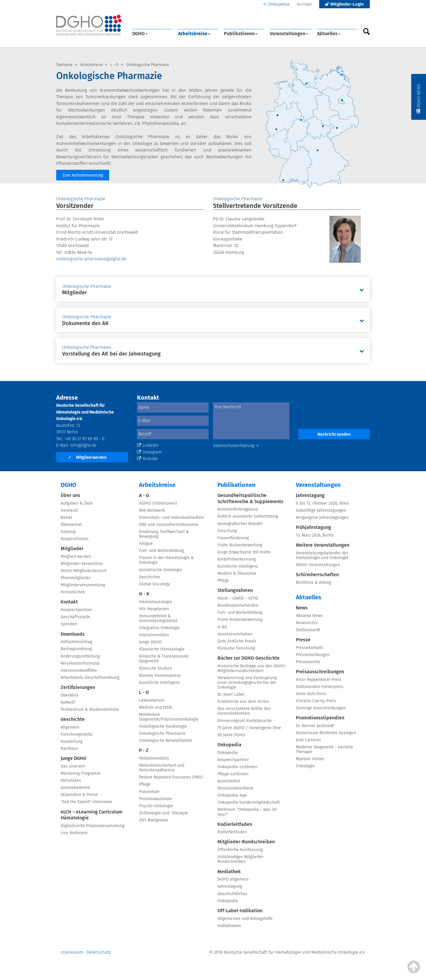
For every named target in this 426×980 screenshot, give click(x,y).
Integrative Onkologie (159, 628)
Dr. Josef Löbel (231, 694)
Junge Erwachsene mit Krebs (244, 552)
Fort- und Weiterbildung (161, 551)
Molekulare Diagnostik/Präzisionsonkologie (169, 717)
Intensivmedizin (154, 635)
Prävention (149, 792)
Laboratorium (152, 700)
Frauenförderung (233, 538)
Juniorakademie (75, 788)
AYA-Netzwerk (152, 510)
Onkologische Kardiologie (163, 726)
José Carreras (308, 740)
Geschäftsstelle (75, 617)
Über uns (70, 495)
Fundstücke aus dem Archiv (243, 702)
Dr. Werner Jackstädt (315, 726)
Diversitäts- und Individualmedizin (172, 518)
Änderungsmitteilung (80, 656)
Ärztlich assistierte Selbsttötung (248, 516)
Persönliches (73, 592)
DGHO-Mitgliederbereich (84, 571)
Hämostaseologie (156, 602)
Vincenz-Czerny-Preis (316, 701)
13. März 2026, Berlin (315, 535)
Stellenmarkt (308, 630)
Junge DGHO (74, 758)
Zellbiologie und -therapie (164, 813)
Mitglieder (72, 549)
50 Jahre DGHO (231, 735)
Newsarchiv (307, 623)
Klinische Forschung (236, 648)
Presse (303, 640)
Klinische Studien (155, 668)
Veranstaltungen (289, 34)
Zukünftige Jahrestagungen (321, 510)
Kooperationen (75, 539)
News (302, 608)
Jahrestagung (230, 886)
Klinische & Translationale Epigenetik (164, 659)
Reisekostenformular (80, 663)
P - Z (144, 750)
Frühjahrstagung (313, 527)
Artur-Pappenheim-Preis (319, 680)
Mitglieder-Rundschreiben (246, 842)
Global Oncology (154, 584)
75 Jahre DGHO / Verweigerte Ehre (249, 728)
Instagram (149, 452)
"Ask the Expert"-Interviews (87, 802)
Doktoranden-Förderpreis (320, 687)
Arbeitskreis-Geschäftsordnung (90, 678)
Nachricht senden (334, 434)
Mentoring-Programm (81, 773)
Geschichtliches (232, 894)
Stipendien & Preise (79, 795)
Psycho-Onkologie (156, 806)
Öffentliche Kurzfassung (240, 850)
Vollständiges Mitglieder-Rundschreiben (241, 859)
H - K (144, 594)
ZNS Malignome (154, 820)
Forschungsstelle (77, 734)
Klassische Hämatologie (162, 649)
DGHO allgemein (233, 879)
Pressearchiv (308, 662)
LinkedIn (148, 445)
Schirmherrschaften (317, 575)
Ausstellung (72, 741)
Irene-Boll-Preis (311, 694)
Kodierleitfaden (235, 824)
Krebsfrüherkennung (237, 559)
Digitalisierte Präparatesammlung (92, 826)
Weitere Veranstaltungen (323, 545)
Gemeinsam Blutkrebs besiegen (326, 733)
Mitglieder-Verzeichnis (82, 564)
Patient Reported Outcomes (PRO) (171, 777)
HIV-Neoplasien (154, 609)
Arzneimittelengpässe (238, 509)
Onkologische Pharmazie (162, 733)
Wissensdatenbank (235, 788)
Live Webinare (74, 833)
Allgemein (70, 727)
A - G (144, 495)
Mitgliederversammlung (83, 585)
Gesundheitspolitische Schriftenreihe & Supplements (250, 498)
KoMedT (68, 702)
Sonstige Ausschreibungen (321, 708)
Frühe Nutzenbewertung (240, 545)
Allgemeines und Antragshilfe (245, 919)
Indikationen (229, 926)
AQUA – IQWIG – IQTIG (238, 598)
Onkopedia (279, 4)
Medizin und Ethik (156, 707)
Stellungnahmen (235, 590)
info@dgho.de (83, 445)
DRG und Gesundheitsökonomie (169, 525)
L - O (144, 692)
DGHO (140, 34)
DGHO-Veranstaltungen (318, 565)
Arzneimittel (229, 781)
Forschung (227, 531)
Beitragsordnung (76, 649)
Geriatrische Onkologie (161, 570)
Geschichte (73, 719)
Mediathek (229, 872)
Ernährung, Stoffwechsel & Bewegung (164, 534)
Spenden (69, 624)
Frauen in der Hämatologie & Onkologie (166, 560)
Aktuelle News (309, 616)
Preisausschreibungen (320, 672)
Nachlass (69, 749)
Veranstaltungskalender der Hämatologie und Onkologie (322, 555)
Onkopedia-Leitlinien (237, 767)
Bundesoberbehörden (238, 605)
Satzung (68, 532)
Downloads (73, 634)
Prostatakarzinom (156, 799)
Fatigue (146, 544)
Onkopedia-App (232, 795)
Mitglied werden (87, 457)
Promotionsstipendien (320, 718)
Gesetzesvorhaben (235, 634)
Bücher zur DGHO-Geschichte (248, 658)
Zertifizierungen (78, 687)
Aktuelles (329, 34)
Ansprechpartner (76, 610)
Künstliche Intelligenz (159, 683)
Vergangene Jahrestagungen (322, 518)
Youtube (147, 459)
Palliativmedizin (154, 758)
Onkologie (305, 766)
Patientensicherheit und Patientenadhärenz (162, 768)
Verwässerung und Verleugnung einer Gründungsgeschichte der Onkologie (247, 683)
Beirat (66, 518)
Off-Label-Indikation (240, 911)
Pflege (145, 784)
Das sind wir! (73, 766)
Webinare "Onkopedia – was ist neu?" (247, 812)
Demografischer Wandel (240, 524)
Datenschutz (99, 952)
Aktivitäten (71, 780)
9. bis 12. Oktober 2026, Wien (322, 503)
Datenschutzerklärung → (236, 446)
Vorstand (69, 510)
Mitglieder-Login (344, 4)
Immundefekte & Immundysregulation (158, 618)
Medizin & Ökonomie (237, 573)
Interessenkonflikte (79, 670)
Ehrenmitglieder (76, 578)
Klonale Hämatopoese (160, 675)
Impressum (72, 952)
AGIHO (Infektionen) (158, 503)
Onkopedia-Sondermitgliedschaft (249, 802)
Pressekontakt (309, 648)
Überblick (70, 695)
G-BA (222, 627)
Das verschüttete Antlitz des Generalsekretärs (244, 711)
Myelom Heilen (310, 759)
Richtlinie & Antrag (313, 583)
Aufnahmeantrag (76, 642)
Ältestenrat (71, 525)
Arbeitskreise (194, 34)
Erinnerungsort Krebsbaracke (245, 721)
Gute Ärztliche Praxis (237, 641)
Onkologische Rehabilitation (166, 741)
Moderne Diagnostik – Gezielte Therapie (325, 749)
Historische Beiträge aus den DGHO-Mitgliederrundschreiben (252, 668)
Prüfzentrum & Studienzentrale (90, 709)
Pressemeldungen (313, 655)
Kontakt (304, 4)
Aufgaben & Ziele (77, 503)
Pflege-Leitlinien (233, 774)
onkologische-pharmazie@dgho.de (91, 259)
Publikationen (241, 34)
